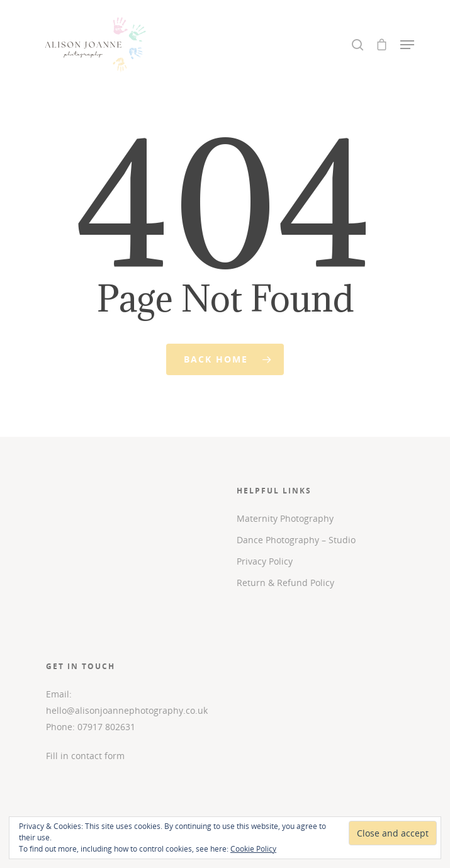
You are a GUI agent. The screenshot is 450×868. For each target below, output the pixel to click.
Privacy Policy (265, 561)
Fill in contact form (85, 756)
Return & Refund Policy (285, 583)
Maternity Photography (285, 518)
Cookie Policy (253, 849)
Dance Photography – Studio (296, 540)
